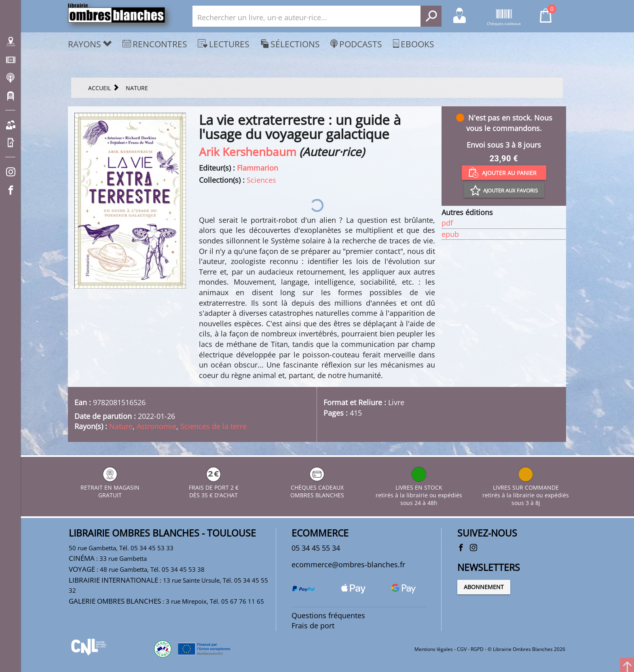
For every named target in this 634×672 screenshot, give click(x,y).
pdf (447, 223)
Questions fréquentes (328, 615)
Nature (121, 426)
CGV (462, 649)
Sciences (261, 180)
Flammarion (258, 168)
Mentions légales (434, 649)
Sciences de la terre (213, 426)
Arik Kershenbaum (248, 152)
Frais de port (313, 626)
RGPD (477, 649)
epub (450, 234)
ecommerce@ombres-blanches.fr (348, 564)
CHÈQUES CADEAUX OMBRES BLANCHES (317, 487)
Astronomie (156, 426)
